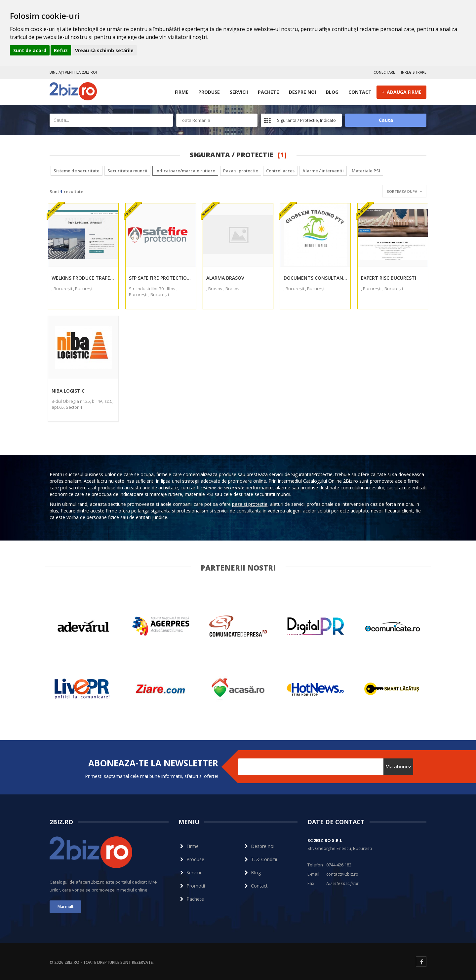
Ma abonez (398, 767)
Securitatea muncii (127, 171)
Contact (360, 92)
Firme (182, 92)
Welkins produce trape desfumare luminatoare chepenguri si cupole (83, 278)
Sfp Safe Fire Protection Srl (161, 278)
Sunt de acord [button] (30, 50)
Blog (332, 92)
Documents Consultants (315, 278)
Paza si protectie (241, 171)
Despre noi (302, 92)
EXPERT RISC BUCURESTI (389, 278)
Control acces (280, 171)
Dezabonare (251, 778)
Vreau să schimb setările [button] (104, 50)
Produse (209, 92)
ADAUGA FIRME (401, 92)
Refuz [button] (61, 50)
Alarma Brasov (225, 278)
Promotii (192, 886)
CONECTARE (384, 72)
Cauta (386, 120)
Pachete (268, 92)
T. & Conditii (260, 859)
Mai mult (66, 907)
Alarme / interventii (323, 171)
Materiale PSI (366, 171)
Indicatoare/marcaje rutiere (185, 171)
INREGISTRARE (414, 72)
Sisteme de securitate (77, 171)
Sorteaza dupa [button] (404, 191)
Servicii (239, 92)
